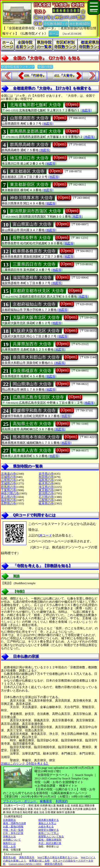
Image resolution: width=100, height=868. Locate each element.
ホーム (54, 33)
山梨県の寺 (46, 500)
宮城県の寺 (8, 477)
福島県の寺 (46, 480)
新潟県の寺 (46, 493)
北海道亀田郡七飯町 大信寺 (36, 105)
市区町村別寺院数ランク (65, 45)
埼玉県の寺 (46, 487)
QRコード (45, 535)
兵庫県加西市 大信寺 (32, 344)
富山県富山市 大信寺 (32, 224)
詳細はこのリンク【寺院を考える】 (25, 764)
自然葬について (12, 840)
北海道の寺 (8, 474)
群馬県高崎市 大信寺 (29, 145)
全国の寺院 (45, 67)
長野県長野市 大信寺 (32, 238)
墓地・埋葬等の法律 (14, 823)
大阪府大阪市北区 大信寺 (36, 318)
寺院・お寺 (9, 846)
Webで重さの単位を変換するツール (58, 857)
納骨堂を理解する (49, 830)
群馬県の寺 (8, 487)
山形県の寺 (8, 480)
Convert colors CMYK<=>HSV (25, 864)
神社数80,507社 (80, 23)
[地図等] (86, 110)
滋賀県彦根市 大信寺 (32, 278)
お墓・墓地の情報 (13, 826)
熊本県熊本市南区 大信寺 (36, 437)
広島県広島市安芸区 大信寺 (38, 397)
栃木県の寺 (46, 483)
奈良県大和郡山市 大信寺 (36, 357)
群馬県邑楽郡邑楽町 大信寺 (36, 131)
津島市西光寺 (27, 857)
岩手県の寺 (46, 474)
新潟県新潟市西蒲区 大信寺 (36, 211)
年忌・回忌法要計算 (50, 843)
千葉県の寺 (8, 490)
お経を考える (46, 826)
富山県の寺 (8, 497)
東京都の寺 (46, 490)
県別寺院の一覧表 (44, 45)
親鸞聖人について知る (51, 836)
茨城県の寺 (8, 483)
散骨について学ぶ (49, 833)
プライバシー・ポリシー (20, 801)
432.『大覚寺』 (65, 76)
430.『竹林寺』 (35, 76)
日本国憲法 (9, 820)
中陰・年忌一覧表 (13, 830)
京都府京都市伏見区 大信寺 (38, 291)
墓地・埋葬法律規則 (50, 840)
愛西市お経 (9, 857)
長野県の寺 (8, 503)
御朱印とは (9, 843)
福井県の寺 (8, 500)
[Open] (72, 104)
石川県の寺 (46, 497)
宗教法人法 (9, 836)
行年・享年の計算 (13, 833)
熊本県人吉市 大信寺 (32, 451)
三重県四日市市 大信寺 (34, 264)
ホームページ (8, 45)
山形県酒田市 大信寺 (29, 118)
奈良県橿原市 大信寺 (32, 371)
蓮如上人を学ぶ (47, 823)
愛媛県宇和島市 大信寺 (34, 411)
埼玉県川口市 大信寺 (29, 158)
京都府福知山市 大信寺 (34, 304)
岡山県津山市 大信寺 (32, 384)
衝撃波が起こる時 (39, 861)
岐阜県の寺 (46, 503)
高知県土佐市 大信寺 (32, 424)
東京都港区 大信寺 (27, 171)
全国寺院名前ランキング (18, 67)
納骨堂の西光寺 (54, 864)
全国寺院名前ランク (25, 45)
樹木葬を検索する (49, 820)
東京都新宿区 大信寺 (29, 185)
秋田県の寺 (46, 477)
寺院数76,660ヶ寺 (56, 23)
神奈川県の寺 (10, 493)
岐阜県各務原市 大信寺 (34, 251)
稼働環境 (46, 801)
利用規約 (62, 801)
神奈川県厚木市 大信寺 (31, 198)
